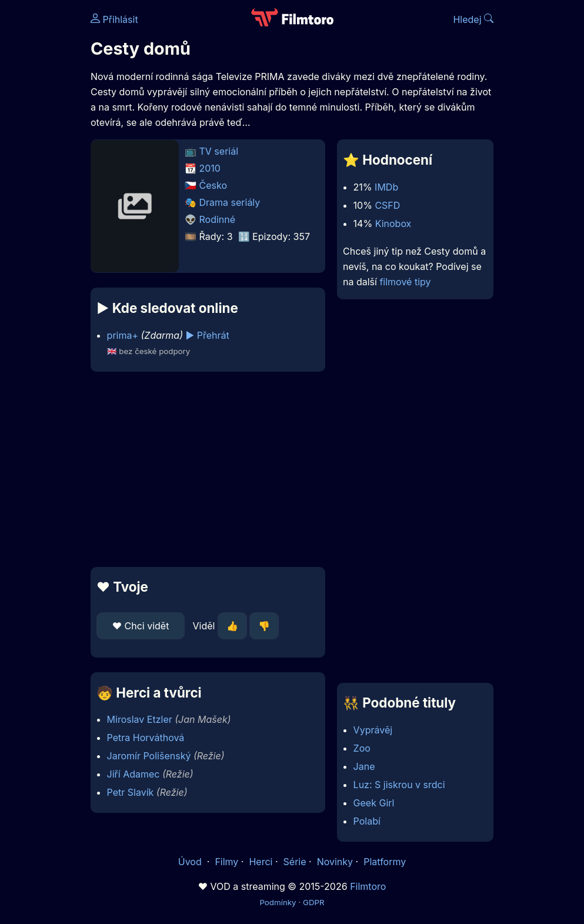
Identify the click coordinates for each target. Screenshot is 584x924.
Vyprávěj (373, 730)
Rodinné (218, 219)
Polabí (367, 821)
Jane (364, 766)
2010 (210, 168)
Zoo (362, 748)
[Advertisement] (204, 469)
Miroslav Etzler (140, 719)
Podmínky (278, 902)
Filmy (226, 862)
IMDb (386, 187)
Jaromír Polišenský (149, 756)
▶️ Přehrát (208, 335)
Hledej (473, 19)
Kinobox (393, 224)
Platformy (385, 862)
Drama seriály (230, 202)
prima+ (123, 335)
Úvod (191, 862)
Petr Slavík (131, 792)
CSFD (387, 205)
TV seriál (219, 151)
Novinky (335, 862)
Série (295, 862)
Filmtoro (368, 886)
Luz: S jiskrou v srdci (399, 785)
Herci (261, 862)
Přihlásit (114, 19)
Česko (213, 185)
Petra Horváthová (146, 738)
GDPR (314, 902)
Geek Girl (374, 803)
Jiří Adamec (134, 774)
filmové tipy (405, 282)
